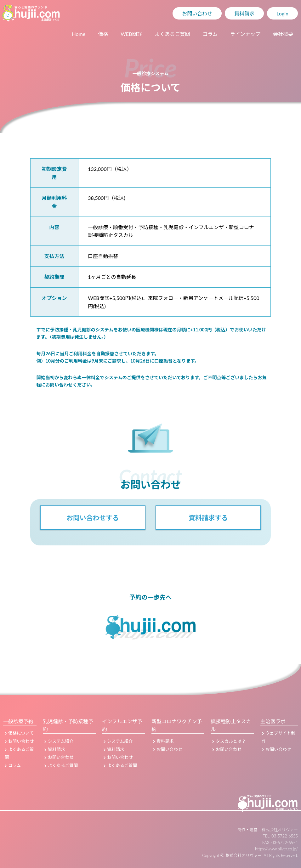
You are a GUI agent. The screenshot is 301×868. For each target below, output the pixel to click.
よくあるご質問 (172, 34)
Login (282, 13)
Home (79, 34)
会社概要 (283, 34)
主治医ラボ (273, 721)
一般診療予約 (18, 721)
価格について (19, 733)
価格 (103, 34)
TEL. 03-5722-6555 (280, 836)
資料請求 (244, 13)
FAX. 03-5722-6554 (280, 843)
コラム (210, 34)
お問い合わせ (197, 13)
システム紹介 (59, 741)
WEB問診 (131, 34)
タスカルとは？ (229, 741)
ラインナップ (245, 34)
